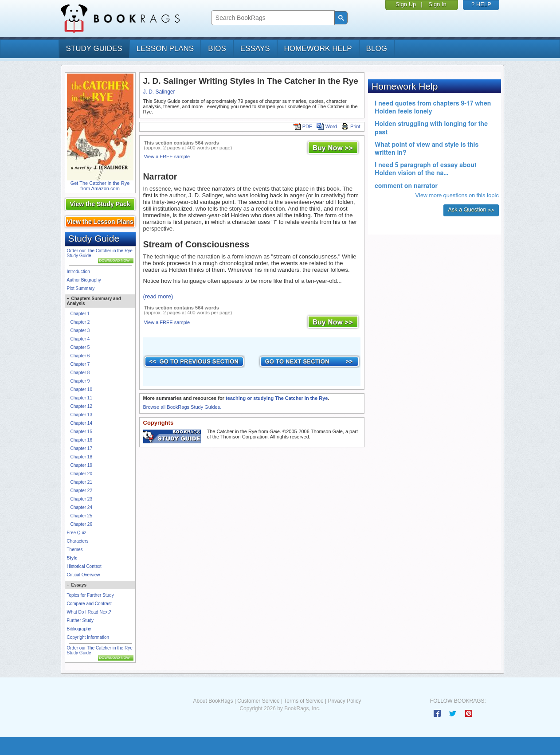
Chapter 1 (80, 314)
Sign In (437, 4)
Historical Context (84, 566)
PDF (303, 126)
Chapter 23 (81, 499)
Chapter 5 (80, 347)
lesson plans (165, 49)
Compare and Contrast (89, 604)
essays (255, 49)
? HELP (481, 4)
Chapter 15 (81, 432)
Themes (75, 550)
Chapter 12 (81, 406)
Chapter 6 (80, 356)
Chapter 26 (81, 524)
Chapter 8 (80, 373)
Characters (78, 541)
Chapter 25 (81, 516)
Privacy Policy (344, 701)
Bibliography (79, 629)
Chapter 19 (81, 465)
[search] (272, 18)
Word (327, 126)
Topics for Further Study (90, 595)
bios (217, 49)
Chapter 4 (80, 339)
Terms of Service (303, 701)
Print (351, 126)
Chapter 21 (81, 482)
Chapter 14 (81, 423)
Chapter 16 (81, 440)
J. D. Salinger (159, 92)
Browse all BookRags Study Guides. (182, 407)
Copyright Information (88, 637)
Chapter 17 (81, 448)
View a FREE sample (167, 156)
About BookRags (213, 701)
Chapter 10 (81, 389)
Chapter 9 (80, 381)
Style (72, 558)
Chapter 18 (81, 457)
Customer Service (258, 701)
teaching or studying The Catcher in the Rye (277, 398)
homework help (318, 49)
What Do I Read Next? (89, 612)
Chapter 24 (81, 507)
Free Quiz (77, 533)
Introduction (78, 272)
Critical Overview (84, 575)
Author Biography (84, 280)
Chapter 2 (80, 322)
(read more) (158, 296)
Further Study (80, 620)
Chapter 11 (81, 398)
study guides (94, 49)
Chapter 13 (81, 415)
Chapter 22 (81, 491)
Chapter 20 (81, 474)
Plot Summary (81, 288)
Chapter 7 (80, 364)
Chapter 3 (80, 331)
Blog (377, 49)
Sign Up (406, 4)
